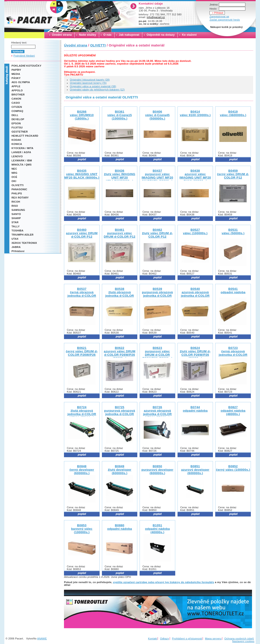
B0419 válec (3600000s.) (233, 113)
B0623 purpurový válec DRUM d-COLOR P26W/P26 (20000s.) (157, 353)
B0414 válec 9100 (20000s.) (195, 113)
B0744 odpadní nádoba (195, 409)
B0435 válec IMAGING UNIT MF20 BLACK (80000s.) (82, 174)
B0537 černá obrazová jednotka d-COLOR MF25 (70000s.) (82, 294)
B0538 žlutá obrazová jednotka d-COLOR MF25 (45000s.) (120, 294)
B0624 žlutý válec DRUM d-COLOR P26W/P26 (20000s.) (195, 353)
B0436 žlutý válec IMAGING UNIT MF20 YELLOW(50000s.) (120, 176)
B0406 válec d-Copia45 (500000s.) (157, 115)
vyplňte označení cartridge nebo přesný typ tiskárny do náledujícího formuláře (164, 582)
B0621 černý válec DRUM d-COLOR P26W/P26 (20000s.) (82, 353)
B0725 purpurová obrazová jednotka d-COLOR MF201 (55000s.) (120, 412)
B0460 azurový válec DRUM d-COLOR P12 (82, 233)
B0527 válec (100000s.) (195, 231)
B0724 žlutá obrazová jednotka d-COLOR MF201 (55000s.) (82, 412)
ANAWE (42, 639)
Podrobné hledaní (24, 56)
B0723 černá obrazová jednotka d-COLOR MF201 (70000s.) (233, 353)
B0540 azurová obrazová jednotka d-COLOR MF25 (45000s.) (195, 294)
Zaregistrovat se (219, 16)
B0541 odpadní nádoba (233, 291)
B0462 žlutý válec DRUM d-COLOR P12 (158, 233)
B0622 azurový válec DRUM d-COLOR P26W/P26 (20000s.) (119, 353)
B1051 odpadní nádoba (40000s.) (157, 529)
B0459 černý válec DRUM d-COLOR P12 (233, 174)
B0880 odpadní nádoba (119, 527)
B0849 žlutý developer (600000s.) (120, 470)
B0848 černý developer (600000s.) (82, 470)
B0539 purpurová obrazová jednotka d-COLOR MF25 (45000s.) (157, 294)
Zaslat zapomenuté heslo (225, 20)
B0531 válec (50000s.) (233, 231)
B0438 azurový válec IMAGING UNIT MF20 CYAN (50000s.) (195, 176)
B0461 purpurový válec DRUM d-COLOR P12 (119, 233)
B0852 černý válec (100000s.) (233, 468)
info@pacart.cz (156, 17)
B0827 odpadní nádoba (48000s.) (233, 411)
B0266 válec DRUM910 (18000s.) (82, 115)
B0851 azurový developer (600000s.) (195, 470)
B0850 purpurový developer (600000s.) (157, 470)
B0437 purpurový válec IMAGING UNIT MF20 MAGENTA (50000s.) (157, 176)
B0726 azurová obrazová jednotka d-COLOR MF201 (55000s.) (157, 412)
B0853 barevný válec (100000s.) (82, 529)
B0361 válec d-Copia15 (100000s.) (120, 115)
